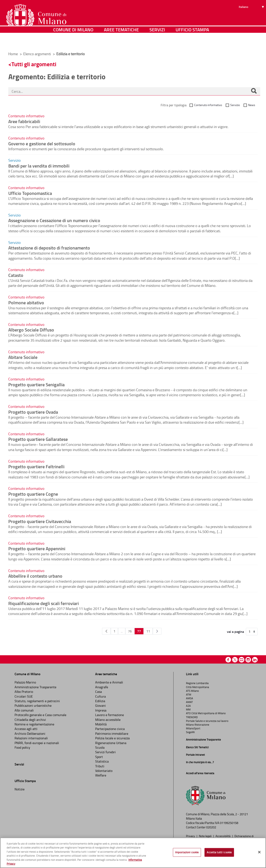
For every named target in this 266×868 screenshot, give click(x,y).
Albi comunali (24, 710)
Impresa (101, 710)
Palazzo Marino (25, 682)
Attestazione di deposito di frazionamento (49, 248)
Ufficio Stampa (192, 42)
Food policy (22, 747)
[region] (133, 853)
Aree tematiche (121, 42)
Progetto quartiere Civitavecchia (40, 521)
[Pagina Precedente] (106, 631)
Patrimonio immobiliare (112, 734)
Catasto (16, 275)
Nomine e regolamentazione (34, 724)
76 (130, 631)
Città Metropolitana (198, 687)
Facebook (228, 660)
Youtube (242, 660)
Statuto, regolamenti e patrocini (37, 701)
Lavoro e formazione (110, 715)
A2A (188, 706)
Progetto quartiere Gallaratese (38, 439)
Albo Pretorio (24, 692)
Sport (99, 757)
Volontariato (104, 771)
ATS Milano (192, 691)
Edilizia (100, 701)
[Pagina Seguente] (157, 631)
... (122, 631)
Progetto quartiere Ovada (33, 412)
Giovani (100, 705)
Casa (99, 692)
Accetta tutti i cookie (219, 852)
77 (139, 631)
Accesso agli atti (26, 729)
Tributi (100, 766)
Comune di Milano (73, 42)
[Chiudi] (259, 852)
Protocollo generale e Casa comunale (40, 715)
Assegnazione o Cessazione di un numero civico (54, 220)
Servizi (157, 42)
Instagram (248, 660)
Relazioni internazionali (31, 738)
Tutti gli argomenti (34, 64)
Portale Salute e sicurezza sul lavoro (207, 721)
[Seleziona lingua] (252, 19)
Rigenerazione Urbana (111, 743)
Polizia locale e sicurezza (112, 738)
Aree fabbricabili (24, 121)
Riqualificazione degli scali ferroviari (44, 603)
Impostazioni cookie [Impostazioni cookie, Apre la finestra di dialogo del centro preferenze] (187, 852)
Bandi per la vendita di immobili (39, 166)
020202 (211, 827)
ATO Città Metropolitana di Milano (206, 713)
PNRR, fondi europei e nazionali (37, 743)
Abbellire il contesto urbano (35, 576)
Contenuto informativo (208, 105)
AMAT (189, 702)
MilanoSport (193, 728)
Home (13, 54)
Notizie (20, 789)
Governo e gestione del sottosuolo (42, 143)
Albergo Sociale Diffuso (31, 330)
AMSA (190, 698)
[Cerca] (254, 91)
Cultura (100, 696)
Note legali (206, 836)
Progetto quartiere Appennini (37, 548)
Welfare (101, 775)
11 (148, 631)
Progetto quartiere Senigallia (36, 384)
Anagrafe (102, 687)
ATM (189, 694)
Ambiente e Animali (109, 682)
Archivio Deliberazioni (30, 734)
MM (188, 709)
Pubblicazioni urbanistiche (33, 705)
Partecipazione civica (110, 729)
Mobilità (101, 724)
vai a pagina (235, 632)
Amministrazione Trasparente (35, 687)
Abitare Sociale (23, 357)
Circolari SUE (24, 696)
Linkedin (255, 660)
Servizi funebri (105, 752)
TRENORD (192, 717)
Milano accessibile (108, 720)
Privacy (191, 836)
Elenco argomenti (38, 54)
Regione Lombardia (197, 683)
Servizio (235, 105)
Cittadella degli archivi (30, 720)
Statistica (102, 761)
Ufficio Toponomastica (30, 193)
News (252, 105)
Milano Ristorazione (198, 725)
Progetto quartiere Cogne (33, 494)
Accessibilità (223, 836)
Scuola (100, 747)
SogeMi (190, 732)
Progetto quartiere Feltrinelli (36, 466)
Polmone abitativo (26, 302)
